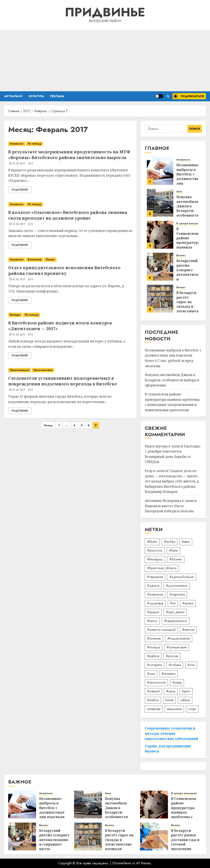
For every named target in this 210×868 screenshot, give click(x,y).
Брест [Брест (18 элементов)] (186, 691)
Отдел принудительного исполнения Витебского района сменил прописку (64, 270)
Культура (36, 96)
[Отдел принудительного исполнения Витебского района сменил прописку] (70, 260)
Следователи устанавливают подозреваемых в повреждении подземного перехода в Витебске (63, 381)
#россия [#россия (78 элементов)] (172, 656)
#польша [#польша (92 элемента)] (154, 647)
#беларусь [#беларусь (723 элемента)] (155, 559)
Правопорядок (19, 370)
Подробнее (20, 190)
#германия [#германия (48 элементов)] (155, 577)
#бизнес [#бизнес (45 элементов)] (176, 559)
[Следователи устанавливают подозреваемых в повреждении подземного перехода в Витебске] (70, 370)
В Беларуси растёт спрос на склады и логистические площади (190, 304)
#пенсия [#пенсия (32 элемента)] (188, 630)
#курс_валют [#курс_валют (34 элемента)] (175, 612)
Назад (48, 425)
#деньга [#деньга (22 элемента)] (153, 586)
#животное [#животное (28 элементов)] (155, 594)
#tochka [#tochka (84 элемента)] (169, 542)
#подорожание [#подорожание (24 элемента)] (179, 638)
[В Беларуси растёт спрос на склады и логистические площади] (160, 299)
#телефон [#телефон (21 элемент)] (168, 674)
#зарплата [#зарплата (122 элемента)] (177, 594)
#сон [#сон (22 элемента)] (191, 665)
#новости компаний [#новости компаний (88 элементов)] (161, 630)
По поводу (34, 144)
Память (50, 260)
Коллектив (35, 260)
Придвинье (105, 12)
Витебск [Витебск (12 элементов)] (153, 700)
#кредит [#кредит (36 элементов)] (153, 612)
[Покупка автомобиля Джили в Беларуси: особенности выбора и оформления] (160, 203)
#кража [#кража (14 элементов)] (188, 603)
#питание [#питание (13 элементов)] (154, 638)
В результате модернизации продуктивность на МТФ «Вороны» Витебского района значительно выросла (69, 155)
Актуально (13, 96)
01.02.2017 (19, 164)
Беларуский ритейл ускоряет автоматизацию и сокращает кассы (191, 274)
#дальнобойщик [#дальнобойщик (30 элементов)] (182, 577)
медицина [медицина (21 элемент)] (174, 709)
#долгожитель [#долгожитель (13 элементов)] (177, 586)
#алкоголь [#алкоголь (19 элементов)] (155, 550)
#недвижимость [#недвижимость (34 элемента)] (176, 621)
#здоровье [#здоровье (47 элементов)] (155, 603)
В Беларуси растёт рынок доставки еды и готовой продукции (185, 840)
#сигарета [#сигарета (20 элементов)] (155, 665)
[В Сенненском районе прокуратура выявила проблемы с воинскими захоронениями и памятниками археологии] (160, 235)
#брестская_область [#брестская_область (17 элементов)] (162, 568)
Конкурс (15, 315)
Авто (179, 192)
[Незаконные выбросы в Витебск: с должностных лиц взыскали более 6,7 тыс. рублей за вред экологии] (160, 171)
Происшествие (43, 370)
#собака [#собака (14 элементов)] (175, 665)
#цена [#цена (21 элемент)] (171, 691)
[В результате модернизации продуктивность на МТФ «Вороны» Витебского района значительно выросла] (70, 144)
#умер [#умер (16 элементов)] (177, 682)
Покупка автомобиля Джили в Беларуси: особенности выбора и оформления (188, 211)
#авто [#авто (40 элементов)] (186, 542)
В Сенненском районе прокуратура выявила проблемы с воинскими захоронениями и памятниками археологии (185, 817)
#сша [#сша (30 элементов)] (151, 674)
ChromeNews (122, 863)
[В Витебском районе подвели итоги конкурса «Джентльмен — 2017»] (70, 315)
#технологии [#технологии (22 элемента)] (156, 682)
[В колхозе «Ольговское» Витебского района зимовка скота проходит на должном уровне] (70, 204)
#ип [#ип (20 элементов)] (173, 603)
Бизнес (181, 256)
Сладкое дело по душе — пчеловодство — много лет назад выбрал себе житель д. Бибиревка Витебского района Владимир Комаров (172, 481)
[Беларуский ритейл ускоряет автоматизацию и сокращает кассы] (160, 267)
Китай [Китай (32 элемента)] (169, 700)
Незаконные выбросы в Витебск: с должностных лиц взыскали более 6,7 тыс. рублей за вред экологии (53, 815)
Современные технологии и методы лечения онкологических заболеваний (171, 733)
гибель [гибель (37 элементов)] (185, 700)
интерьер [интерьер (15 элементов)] (154, 709)
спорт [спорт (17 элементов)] (192, 709)
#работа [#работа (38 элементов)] (153, 656)
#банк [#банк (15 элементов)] (173, 550)
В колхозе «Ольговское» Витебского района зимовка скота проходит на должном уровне (68, 215)
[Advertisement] (105, 61)
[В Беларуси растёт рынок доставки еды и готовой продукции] (154, 836)
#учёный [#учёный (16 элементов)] (153, 691)
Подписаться (188, 96)
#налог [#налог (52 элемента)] (152, 621)
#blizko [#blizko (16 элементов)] (152, 542)
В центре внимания (189, 224)
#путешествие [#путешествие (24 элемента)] (177, 647)
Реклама (57, 96)
